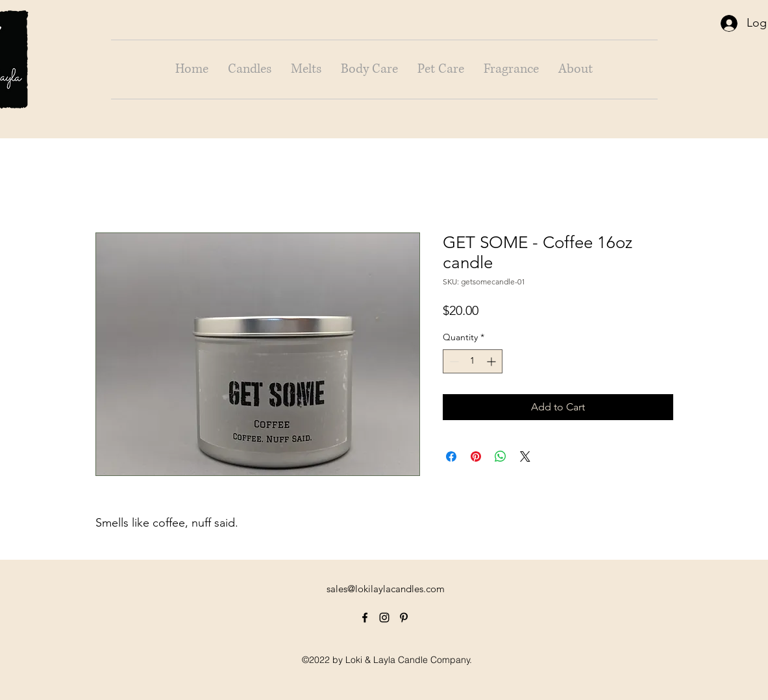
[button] (250, 69)
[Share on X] (525, 456)
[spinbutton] (473, 361)
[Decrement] (453, 361)
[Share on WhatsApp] (501, 456)
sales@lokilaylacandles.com (386, 589)
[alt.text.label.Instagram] (384, 618)
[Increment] (492, 361)
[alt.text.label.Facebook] (365, 618)
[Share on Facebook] (451, 456)
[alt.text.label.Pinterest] (404, 618)
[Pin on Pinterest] (476, 456)
